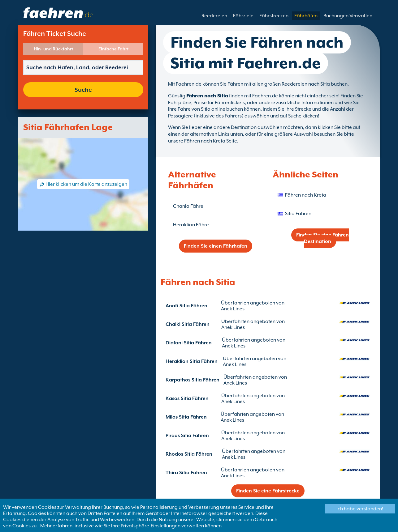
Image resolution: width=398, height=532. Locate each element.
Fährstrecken (274, 16)
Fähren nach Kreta (306, 195)
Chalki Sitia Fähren (188, 324)
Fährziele (243, 16)
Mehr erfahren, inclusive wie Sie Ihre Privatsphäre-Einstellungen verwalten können (131, 526)
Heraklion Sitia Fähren (192, 361)
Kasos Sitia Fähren (187, 398)
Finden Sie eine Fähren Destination (322, 238)
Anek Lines (233, 309)
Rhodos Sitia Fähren (189, 454)
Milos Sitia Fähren (186, 417)
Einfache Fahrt (113, 49)
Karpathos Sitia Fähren (193, 380)
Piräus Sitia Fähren (187, 436)
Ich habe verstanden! (360, 509)
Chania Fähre (188, 206)
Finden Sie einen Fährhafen (216, 246)
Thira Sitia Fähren (186, 473)
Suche (83, 90)
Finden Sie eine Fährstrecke (268, 491)
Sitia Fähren (298, 214)
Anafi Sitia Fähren (186, 306)
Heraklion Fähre (191, 225)
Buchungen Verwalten (348, 16)
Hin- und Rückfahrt (53, 49)
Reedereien (214, 16)
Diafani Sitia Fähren (189, 343)
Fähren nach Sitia (207, 96)
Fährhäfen (306, 16)
